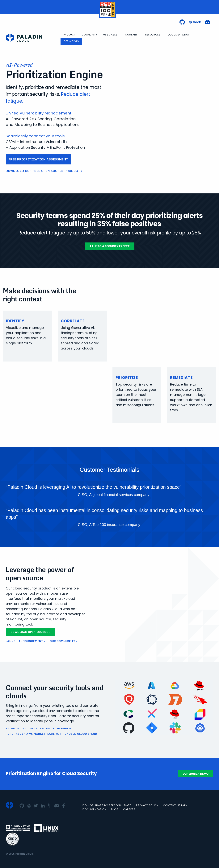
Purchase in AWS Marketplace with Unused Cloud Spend (51, 734)
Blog (115, 809)
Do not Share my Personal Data (107, 805)
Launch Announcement (24, 641)
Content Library (175, 805)
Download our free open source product (43, 171)
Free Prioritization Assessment (38, 159)
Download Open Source (29, 632)
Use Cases (110, 35)
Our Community (63, 641)
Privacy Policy (147, 805)
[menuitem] (70, 35)
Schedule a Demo (196, 774)
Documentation (179, 35)
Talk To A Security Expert (110, 246)
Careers (129, 809)
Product (70, 35)
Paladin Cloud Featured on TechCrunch (39, 729)
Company (131, 35)
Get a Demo (71, 41)
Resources (153, 35)
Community (89, 35)
